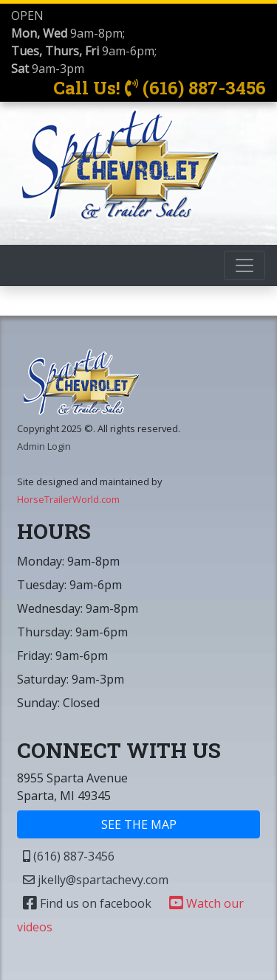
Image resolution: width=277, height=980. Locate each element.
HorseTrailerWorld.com (68, 499)
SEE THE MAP (139, 824)
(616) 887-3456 (69, 856)
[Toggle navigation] (244, 265)
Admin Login (44, 446)
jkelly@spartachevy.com (96, 880)
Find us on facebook (87, 903)
